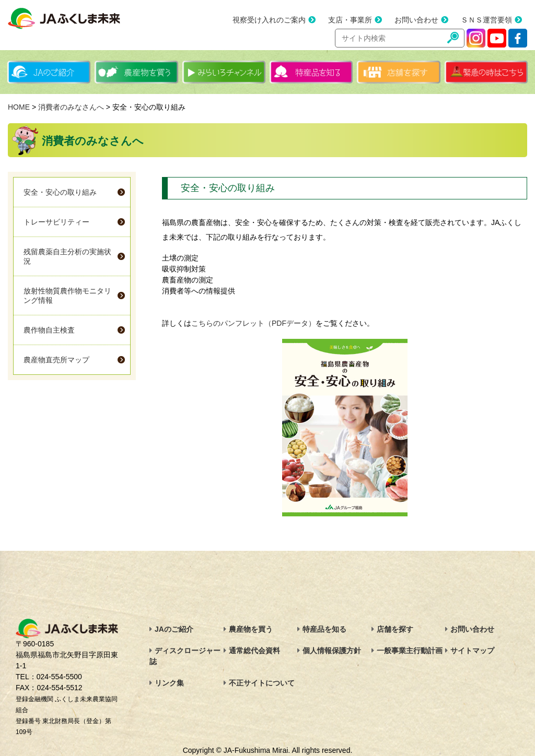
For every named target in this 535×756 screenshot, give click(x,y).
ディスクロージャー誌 (185, 656)
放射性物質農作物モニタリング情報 (67, 296)
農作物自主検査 (49, 330)
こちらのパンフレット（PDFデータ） (253, 323)
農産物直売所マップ (56, 360)
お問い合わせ (416, 20)
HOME (19, 107)
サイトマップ (472, 651)
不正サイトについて (262, 683)
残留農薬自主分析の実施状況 (67, 256)
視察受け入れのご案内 (269, 20)
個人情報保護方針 (332, 651)
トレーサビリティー (56, 222)
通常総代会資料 (254, 651)
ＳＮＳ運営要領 (486, 20)
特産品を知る (324, 629)
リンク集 (169, 683)
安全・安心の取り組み (60, 192)
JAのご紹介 (174, 629)
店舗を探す (395, 629)
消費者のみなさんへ (71, 107)
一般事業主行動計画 (410, 651)
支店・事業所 (350, 20)
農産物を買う (251, 629)
